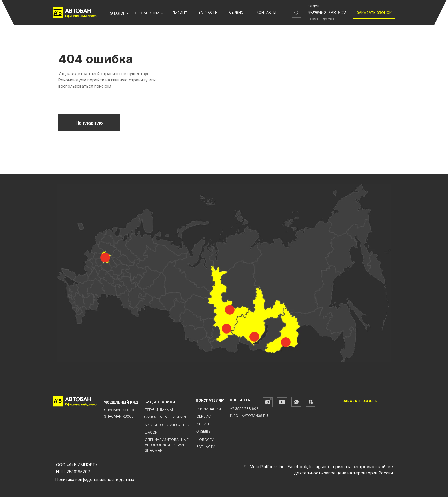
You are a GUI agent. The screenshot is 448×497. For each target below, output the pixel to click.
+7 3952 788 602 (327, 13)
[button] (374, 13)
